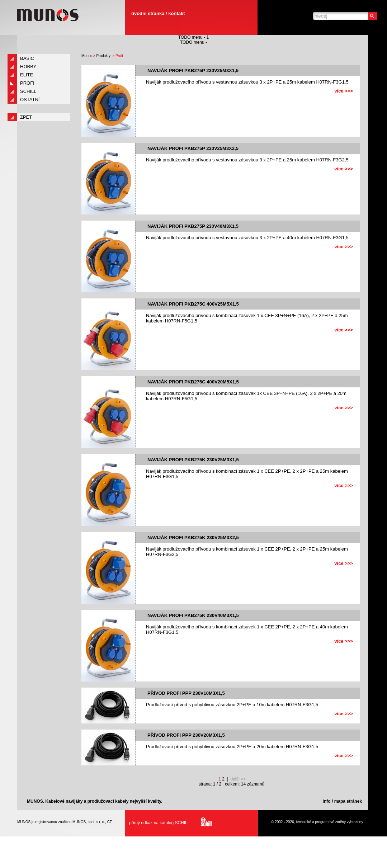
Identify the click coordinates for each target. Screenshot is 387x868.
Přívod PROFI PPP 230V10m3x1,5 (186, 693)
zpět (26, 117)
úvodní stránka (148, 13)
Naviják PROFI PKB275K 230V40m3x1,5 (193, 615)
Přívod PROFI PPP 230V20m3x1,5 (186, 735)
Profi (27, 83)
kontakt (176, 13)
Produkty (103, 56)
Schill (28, 91)
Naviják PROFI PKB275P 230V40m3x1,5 (193, 226)
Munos (87, 56)
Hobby (28, 67)
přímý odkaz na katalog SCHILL (168, 823)
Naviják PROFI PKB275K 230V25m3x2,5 (193, 537)
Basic (27, 58)
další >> (238, 779)
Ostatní (30, 100)
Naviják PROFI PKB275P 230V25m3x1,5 (193, 70)
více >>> (344, 91)
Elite (27, 75)
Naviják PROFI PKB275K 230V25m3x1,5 (193, 460)
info (327, 801)
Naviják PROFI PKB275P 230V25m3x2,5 (193, 148)
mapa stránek (348, 801)
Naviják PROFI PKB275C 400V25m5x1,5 (193, 304)
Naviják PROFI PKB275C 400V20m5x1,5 (193, 382)
